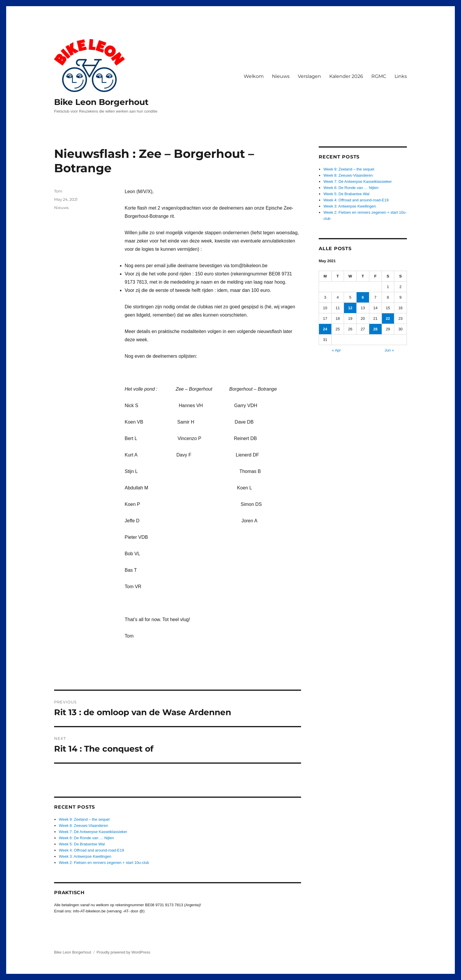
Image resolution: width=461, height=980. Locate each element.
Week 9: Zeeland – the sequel (84, 819)
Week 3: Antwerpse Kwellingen (85, 856)
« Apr (336, 350)
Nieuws (281, 76)
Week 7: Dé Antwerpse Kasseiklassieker (93, 832)
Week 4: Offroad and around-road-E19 (91, 850)
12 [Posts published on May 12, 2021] (350, 308)
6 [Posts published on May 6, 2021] (363, 297)
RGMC (379, 76)
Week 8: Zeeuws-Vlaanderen (83, 826)
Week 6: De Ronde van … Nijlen (86, 838)
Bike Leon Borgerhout (101, 102)
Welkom (254, 76)
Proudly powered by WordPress (123, 952)
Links (401, 76)
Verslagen (309, 76)
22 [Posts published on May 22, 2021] (388, 318)
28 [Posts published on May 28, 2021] (375, 329)
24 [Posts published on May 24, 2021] (325, 329)
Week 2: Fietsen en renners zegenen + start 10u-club (104, 863)
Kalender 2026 (346, 76)
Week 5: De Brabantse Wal (82, 844)
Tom (58, 191)
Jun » (389, 350)
